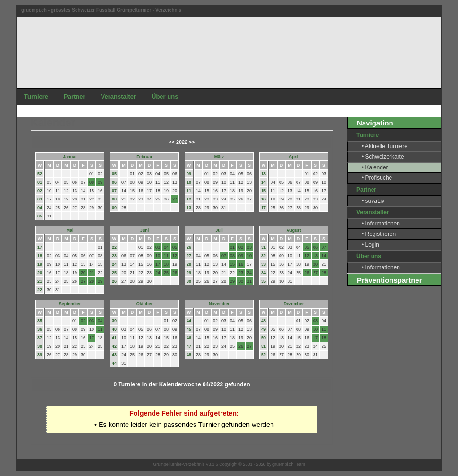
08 (114, 199)
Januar (70, 157)
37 (40, 338)
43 (114, 355)
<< (172, 142)
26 (114, 281)
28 (189, 264)
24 (114, 264)
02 (40, 191)
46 (189, 338)
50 (263, 338)
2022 (182, 142)
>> (192, 142)
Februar (144, 157)
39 (40, 355)
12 (189, 199)
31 (263, 247)
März (219, 157)
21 (40, 281)
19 (40, 264)
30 (189, 281)
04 (40, 208)
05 (40, 216)
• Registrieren (379, 234)
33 (263, 264)
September (70, 304)
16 (263, 199)
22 (40, 290)
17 (263, 208)
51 (263, 346)
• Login (370, 245)
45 (189, 329)
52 (40, 174)
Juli (219, 230)
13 (189, 208)
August (294, 230)
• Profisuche (377, 178)
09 (114, 208)
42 (114, 346)
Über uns (165, 96)
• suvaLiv (373, 201)
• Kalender (375, 167)
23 (114, 256)
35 (263, 281)
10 (189, 182)
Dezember (293, 304)
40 (114, 329)
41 (114, 338)
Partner (75, 96)
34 (263, 273)
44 (114, 363)
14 (263, 182)
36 (40, 329)
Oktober (145, 304)
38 (40, 346)
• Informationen (381, 224)
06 (114, 182)
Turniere (36, 96)
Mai (70, 230)
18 (40, 256)
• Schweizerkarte (383, 157)
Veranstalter (119, 96)
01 (40, 182)
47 (189, 346)
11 (189, 191)
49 (263, 329)
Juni (145, 230)
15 (263, 191)
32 (263, 256)
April (294, 157)
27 (189, 256)
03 (40, 199)
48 (189, 355)
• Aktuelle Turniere (385, 146)
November (219, 304)
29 (189, 273)
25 (114, 273)
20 (40, 273)
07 (114, 191)
